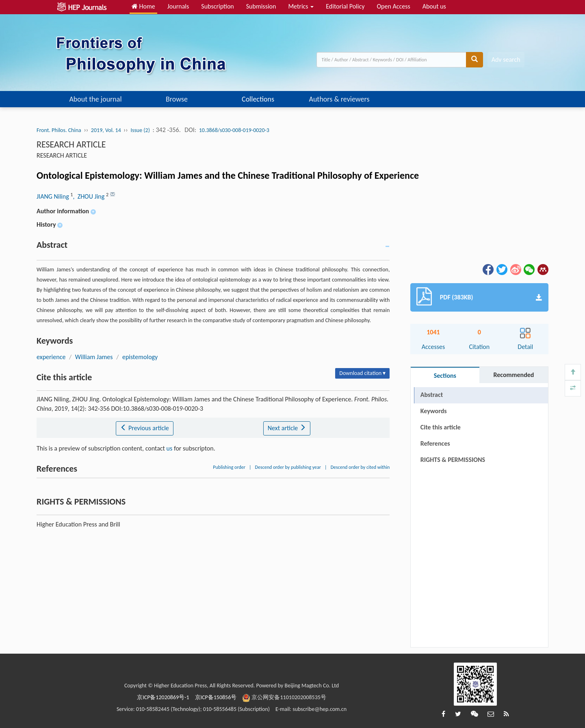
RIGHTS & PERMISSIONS (453, 460)
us (170, 448)
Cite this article (441, 427)
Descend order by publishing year (288, 467)
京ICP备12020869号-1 (163, 697)
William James (94, 357)
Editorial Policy (345, 6)
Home (143, 6)
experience (51, 357)
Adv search (506, 60)
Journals (178, 6)
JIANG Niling (53, 196)
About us (434, 6)
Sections (445, 376)
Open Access (393, 6)
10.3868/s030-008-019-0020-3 (234, 130)
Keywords (434, 411)
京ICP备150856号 (216, 697)
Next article (287, 428)
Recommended (513, 375)
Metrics (301, 6)
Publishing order (229, 467)
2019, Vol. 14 (107, 130)
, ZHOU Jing (89, 196)
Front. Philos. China (59, 130)
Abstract (432, 395)
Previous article (144, 428)
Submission (261, 6)
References (435, 443)
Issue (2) (140, 130)
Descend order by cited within (360, 467)
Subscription (217, 6)
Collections (258, 99)
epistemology (140, 357)
